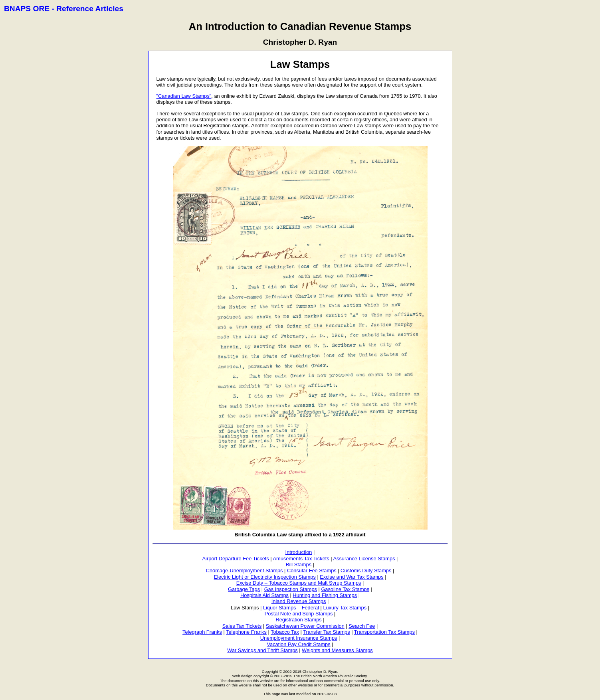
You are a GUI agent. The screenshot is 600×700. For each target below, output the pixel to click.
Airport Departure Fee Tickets (236, 559)
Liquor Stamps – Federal (291, 608)
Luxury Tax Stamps (345, 608)
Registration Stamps (298, 620)
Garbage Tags (244, 589)
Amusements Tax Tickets (301, 559)
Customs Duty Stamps (366, 570)
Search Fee (362, 626)
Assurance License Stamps (364, 559)
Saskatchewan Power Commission (305, 626)
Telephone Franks (246, 632)
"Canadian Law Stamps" (184, 96)
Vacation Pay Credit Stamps (299, 644)
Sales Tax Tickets (242, 626)
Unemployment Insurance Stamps (299, 638)
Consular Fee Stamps (312, 570)
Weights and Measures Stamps (337, 650)
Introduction (299, 552)
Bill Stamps (299, 565)
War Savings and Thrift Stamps (262, 650)
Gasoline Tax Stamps (345, 589)
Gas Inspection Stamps (291, 589)
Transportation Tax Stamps (384, 632)
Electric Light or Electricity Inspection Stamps (265, 577)
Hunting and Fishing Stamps (325, 595)
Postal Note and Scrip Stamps (299, 614)
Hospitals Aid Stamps (264, 595)
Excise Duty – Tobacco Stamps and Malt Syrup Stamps (299, 583)
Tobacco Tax (285, 632)
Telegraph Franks (202, 632)
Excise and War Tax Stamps (351, 577)
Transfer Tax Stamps (326, 632)
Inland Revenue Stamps (299, 601)
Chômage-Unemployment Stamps (245, 570)
